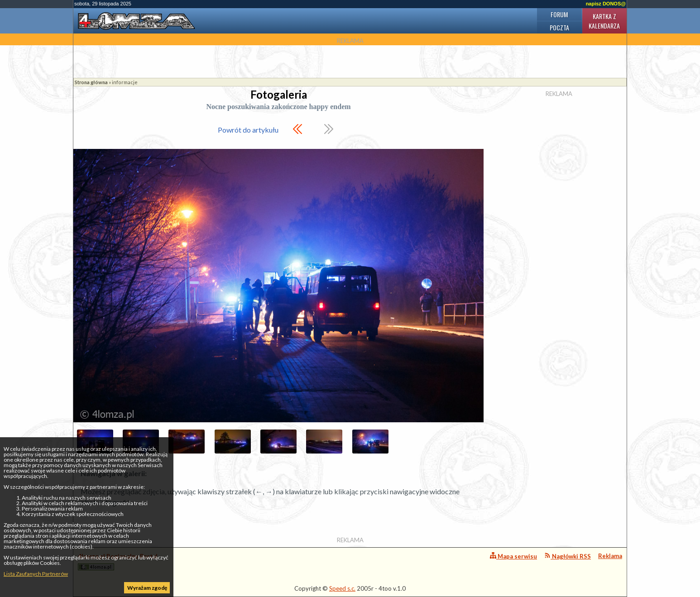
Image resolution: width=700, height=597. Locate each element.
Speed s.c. (342, 588)
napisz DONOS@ (606, 4)
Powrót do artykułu (248, 130)
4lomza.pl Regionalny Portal (118, 561)
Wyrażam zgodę (147, 588)
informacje (125, 82)
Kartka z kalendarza (604, 21)
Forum (559, 14)
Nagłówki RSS (568, 556)
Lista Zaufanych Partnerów (36, 574)
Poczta (559, 27)
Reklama (610, 556)
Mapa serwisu (513, 556)
